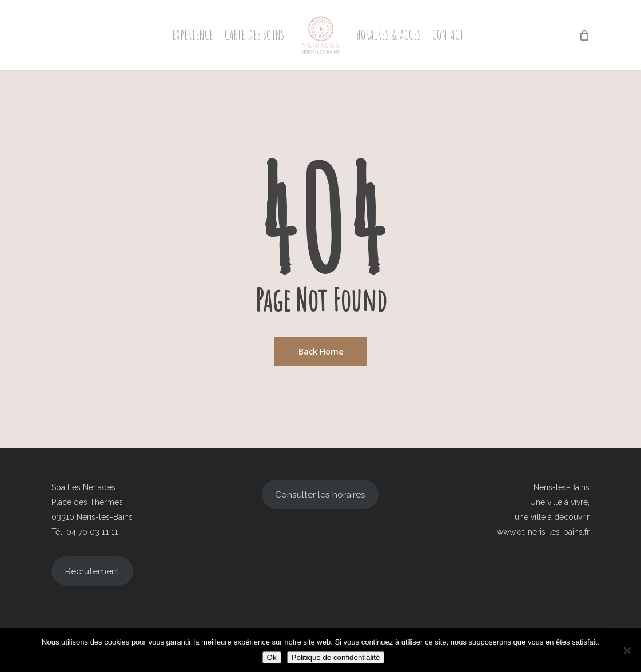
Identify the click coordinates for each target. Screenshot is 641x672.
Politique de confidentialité (336, 657)
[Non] (627, 650)
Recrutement (92, 571)
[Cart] (584, 35)
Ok (272, 657)
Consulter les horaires (320, 494)
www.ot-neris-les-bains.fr (543, 532)
